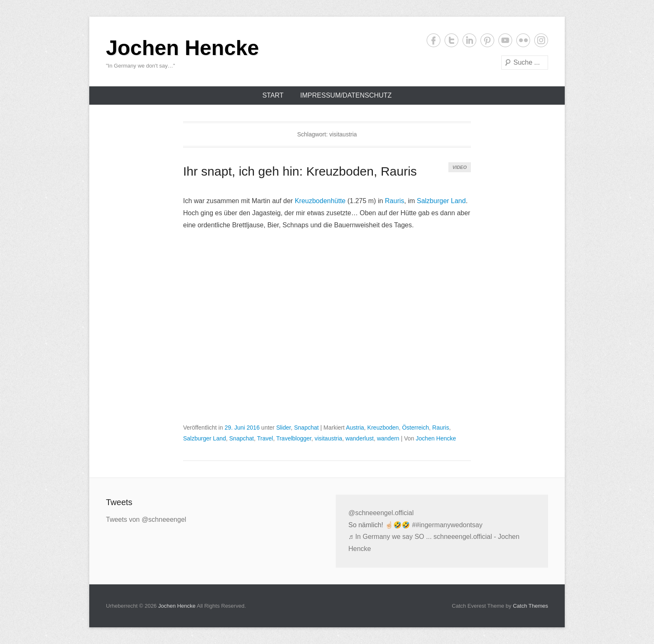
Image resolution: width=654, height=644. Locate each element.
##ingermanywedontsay (447, 525)
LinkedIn (469, 40)
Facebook (434, 40)
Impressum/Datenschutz (346, 95)
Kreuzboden (383, 428)
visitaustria (328, 438)
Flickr (523, 40)
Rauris (395, 201)
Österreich (416, 428)
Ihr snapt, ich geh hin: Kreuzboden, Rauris (300, 171)
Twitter (452, 40)
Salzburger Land (441, 201)
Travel (265, 438)
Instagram (541, 40)
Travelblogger (294, 438)
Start (273, 95)
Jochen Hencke (182, 48)
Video (460, 167)
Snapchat (306, 428)
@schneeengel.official (381, 513)
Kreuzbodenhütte (320, 201)
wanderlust (360, 438)
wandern (388, 438)
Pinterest (487, 40)
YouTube (505, 40)
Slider (283, 428)
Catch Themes (531, 606)
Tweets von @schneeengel (146, 519)
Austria (355, 428)
